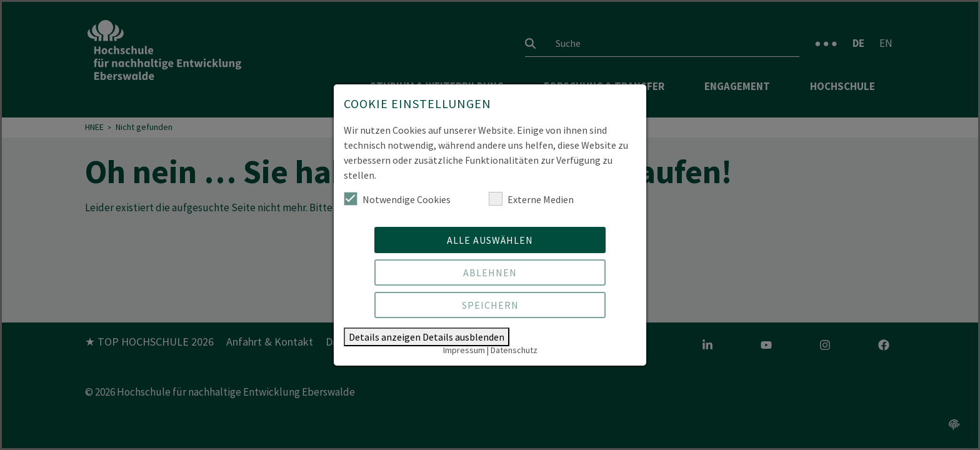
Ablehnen (490, 272)
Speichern (490, 305)
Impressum (464, 350)
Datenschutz (514, 350)
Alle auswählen (490, 240)
